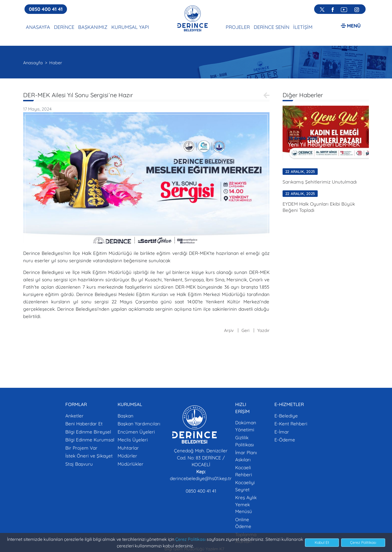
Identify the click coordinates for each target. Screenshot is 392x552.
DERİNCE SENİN (272, 27)
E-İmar (282, 432)
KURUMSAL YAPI (130, 27)
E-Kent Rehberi (291, 424)
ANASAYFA (38, 27)
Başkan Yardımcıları (139, 424)
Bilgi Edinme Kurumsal (90, 440)
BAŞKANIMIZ (93, 27)
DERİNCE (64, 27)
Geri (245, 330)
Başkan (125, 416)
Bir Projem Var (81, 448)
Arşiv (229, 330)
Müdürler (127, 456)
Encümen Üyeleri (136, 432)
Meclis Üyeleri (133, 440)
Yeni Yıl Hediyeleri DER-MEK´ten (324, 148)
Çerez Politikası (190, 539)
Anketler (74, 416)
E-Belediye (286, 416)
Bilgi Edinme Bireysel (88, 432)
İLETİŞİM (303, 27)
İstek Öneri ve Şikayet (89, 456)
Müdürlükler (131, 464)
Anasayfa (33, 63)
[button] (351, 25)
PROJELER (238, 27)
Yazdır (263, 330)
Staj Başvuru (79, 464)
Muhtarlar (128, 448)
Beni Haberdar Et (84, 424)
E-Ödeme (285, 440)
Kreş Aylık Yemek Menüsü (246, 504)
